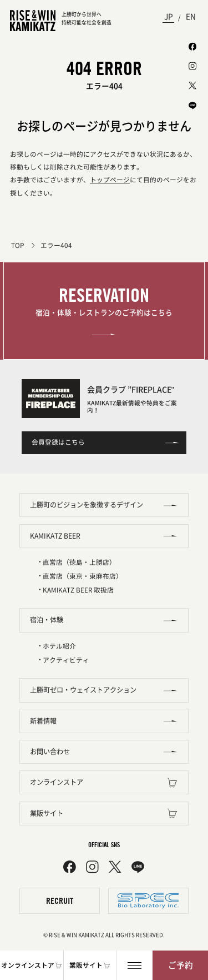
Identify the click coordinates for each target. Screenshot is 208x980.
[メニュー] (135, 965)
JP (169, 17)
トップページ (110, 180)
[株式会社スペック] (148, 901)
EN (191, 17)
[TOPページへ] (33, 21)
